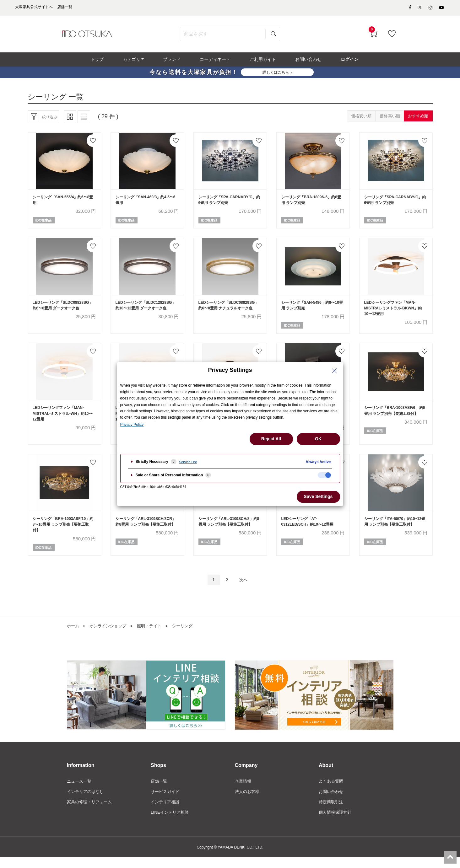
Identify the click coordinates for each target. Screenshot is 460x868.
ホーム (73, 635)
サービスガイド (166, 801)
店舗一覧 (160, 791)
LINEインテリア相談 (171, 823)
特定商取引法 (332, 812)
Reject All (271, 439)
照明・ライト (154, 635)
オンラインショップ (110, 635)
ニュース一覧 (80, 791)
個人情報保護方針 (336, 823)
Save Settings (318, 496)
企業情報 (244, 791)
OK (318, 439)
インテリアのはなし (87, 801)
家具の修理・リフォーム (91, 812)
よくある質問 (332, 791)
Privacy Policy (132, 425)
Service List (188, 462)
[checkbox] (324, 475)
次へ (245, 589)
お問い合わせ (332, 801)
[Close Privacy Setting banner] (334, 371)
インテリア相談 (166, 812)
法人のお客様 (248, 801)
